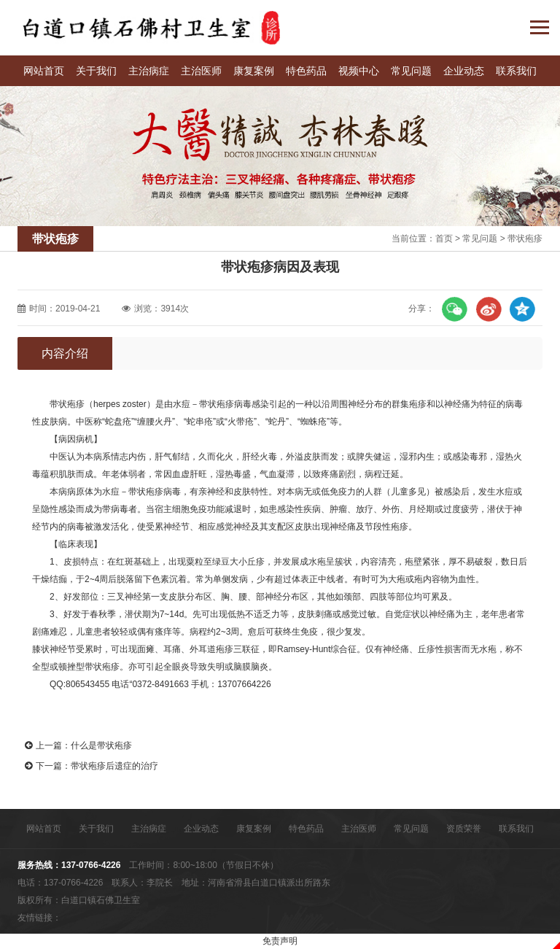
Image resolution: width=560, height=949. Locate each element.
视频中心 (359, 71)
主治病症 (149, 71)
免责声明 (280, 941)
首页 (444, 239)
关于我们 (96, 71)
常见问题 (411, 71)
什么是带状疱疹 (101, 745)
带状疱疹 (525, 239)
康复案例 (254, 71)
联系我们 (516, 71)
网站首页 (44, 71)
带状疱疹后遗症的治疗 (114, 766)
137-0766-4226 (91, 865)
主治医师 (201, 71)
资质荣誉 (464, 829)
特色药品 (306, 71)
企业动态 (464, 71)
